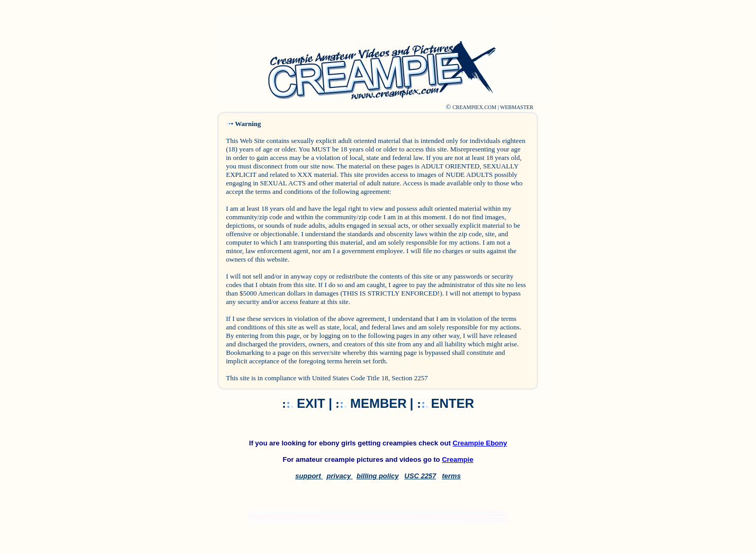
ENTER (452, 403)
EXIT (313, 403)
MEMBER (379, 403)
